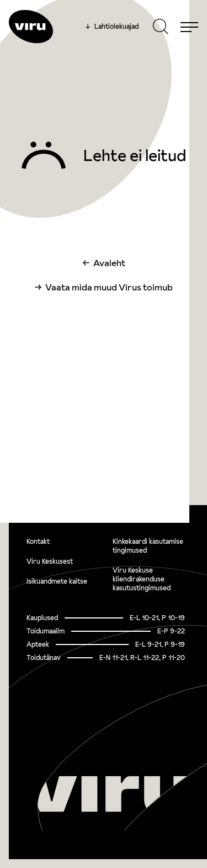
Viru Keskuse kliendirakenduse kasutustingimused (142, 579)
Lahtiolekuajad (112, 27)
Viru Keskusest (50, 561)
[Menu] (189, 27)
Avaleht (109, 263)
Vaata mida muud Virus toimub (109, 287)
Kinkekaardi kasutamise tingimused (148, 546)
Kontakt (38, 541)
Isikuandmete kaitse (57, 581)
